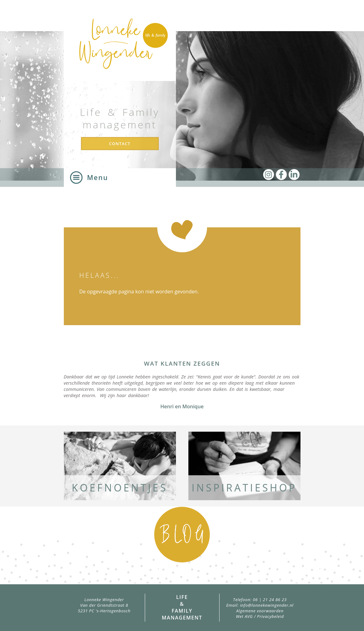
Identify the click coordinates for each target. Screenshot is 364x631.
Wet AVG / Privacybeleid (260, 616)
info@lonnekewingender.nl (267, 605)
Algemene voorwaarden (260, 611)
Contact (120, 144)
